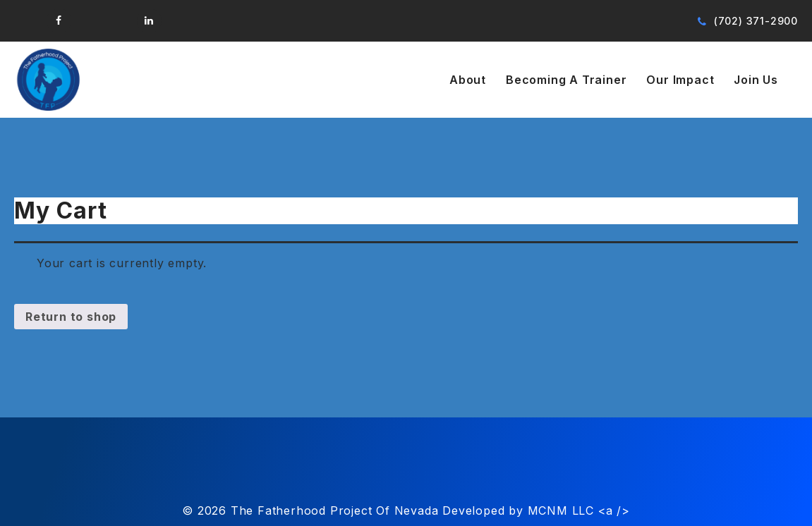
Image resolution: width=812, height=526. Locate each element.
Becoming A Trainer (566, 80)
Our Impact (680, 80)
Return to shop (71, 317)
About (468, 80)
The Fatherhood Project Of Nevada (335, 510)
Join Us (756, 80)
